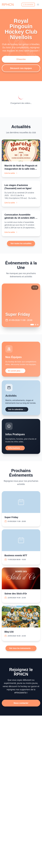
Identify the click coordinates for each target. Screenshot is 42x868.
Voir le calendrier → (17, 409)
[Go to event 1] (32, 325)
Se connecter (28, 4)
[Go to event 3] (38, 325)
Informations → (15, 448)
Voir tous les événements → (21, 648)
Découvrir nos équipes (21, 68)
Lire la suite (11, 173)
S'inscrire (21, 59)
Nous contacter (21, 703)
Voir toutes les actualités (21, 243)
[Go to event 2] (36, 325)
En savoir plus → (15, 371)
